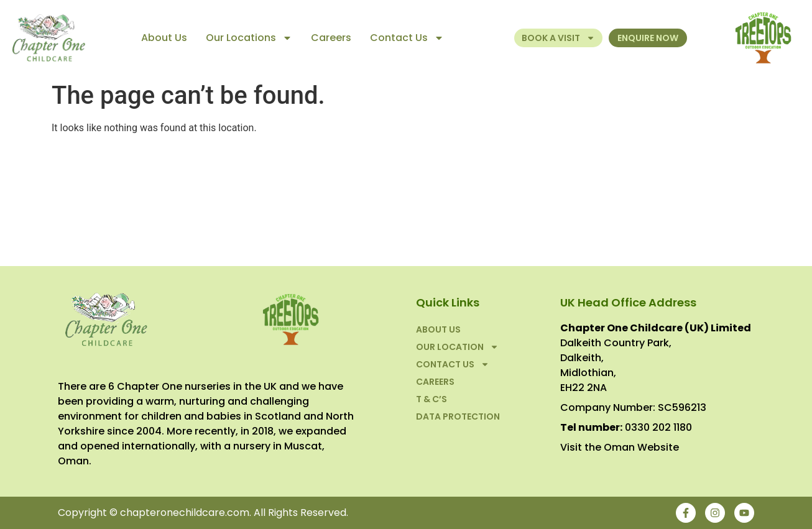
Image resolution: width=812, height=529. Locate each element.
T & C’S (431, 399)
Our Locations (249, 38)
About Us (164, 38)
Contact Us (407, 38)
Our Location (457, 347)
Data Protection (458, 416)
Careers (331, 38)
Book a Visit (558, 38)
